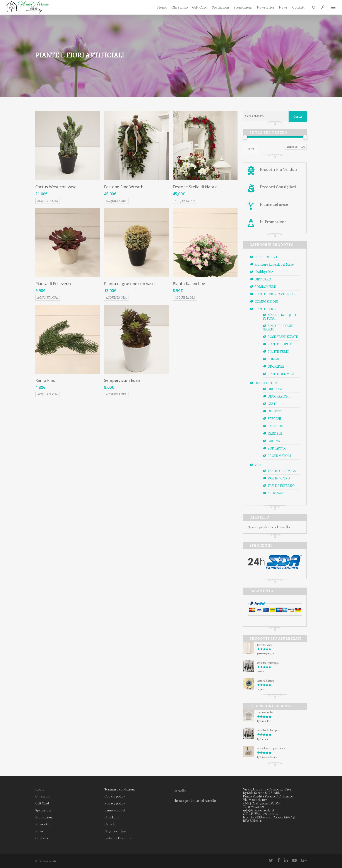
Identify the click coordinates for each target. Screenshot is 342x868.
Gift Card (200, 7)
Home (162, 7)
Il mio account (115, 810)
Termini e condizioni (120, 790)
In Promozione (273, 222)
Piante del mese (274, 204)
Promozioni (243, 7)
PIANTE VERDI (279, 352)
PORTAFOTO (277, 448)
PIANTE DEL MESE (281, 374)
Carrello (110, 824)
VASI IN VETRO (279, 478)
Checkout (112, 817)
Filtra (251, 149)
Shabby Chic (264, 272)
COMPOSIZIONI (266, 302)
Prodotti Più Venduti (279, 169)
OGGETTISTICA (266, 383)
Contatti (299, 7)
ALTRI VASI (276, 493)
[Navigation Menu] (333, 7)
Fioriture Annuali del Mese (274, 265)
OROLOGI (275, 389)
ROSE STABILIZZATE (283, 337)
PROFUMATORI (279, 456)
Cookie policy (115, 796)
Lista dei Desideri (118, 838)
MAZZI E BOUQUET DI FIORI (280, 317)
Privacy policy (115, 803)
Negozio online (116, 831)
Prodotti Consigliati (278, 187)
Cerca (298, 117)
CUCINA (274, 441)
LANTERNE (276, 426)
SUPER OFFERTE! (267, 257)
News (283, 7)
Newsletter (266, 7)
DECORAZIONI (279, 396)
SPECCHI (274, 419)
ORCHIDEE (276, 367)
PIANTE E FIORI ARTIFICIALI (275, 294)
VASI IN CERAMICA (282, 471)
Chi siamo (180, 7)
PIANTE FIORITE (280, 344)
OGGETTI (275, 411)
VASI (258, 465)
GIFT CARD (263, 279)
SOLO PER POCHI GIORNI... (278, 328)
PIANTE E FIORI (266, 309)
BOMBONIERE (265, 287)
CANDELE (275, 434)
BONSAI (273, 359)
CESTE (273, 404)
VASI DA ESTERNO (281, 486)
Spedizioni (220, 7)
